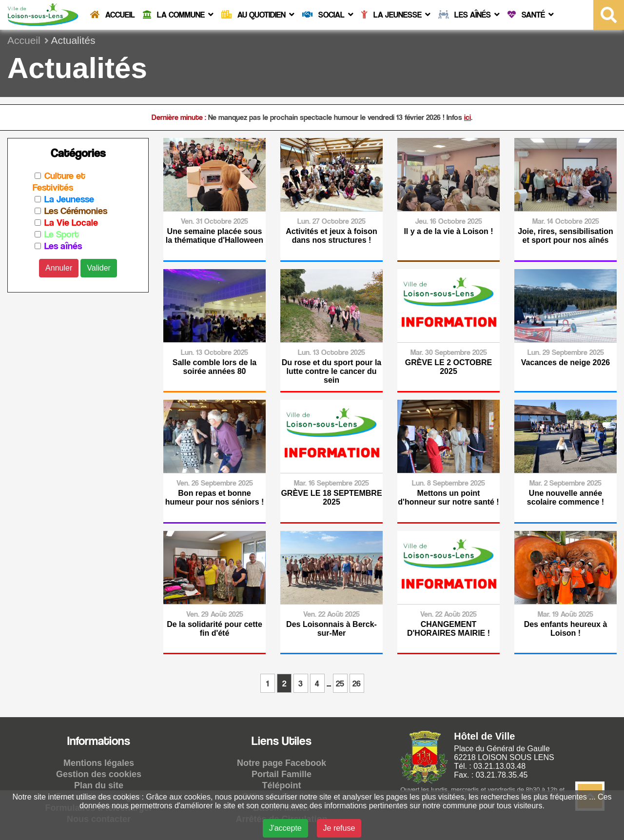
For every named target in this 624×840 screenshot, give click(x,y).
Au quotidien (258, 15)
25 (340, 683)
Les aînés (63, 246)
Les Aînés (469, 15)
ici (468, 117)
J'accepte (285, 828)
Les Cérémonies (76, 211)
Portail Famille (282, 774)
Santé (531, 15)
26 (357, 683)
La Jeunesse (396, 15)
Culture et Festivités (59, 181)
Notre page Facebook (282, 763)
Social (328, 15)
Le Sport (62, 234)
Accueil (113, 15)
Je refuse (339, 828)
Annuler (59, 268)
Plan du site (99, 785)
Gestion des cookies (99, 774)
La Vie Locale (71, 222)
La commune (178, 15)
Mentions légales (99, 763)
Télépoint (282, 785)
